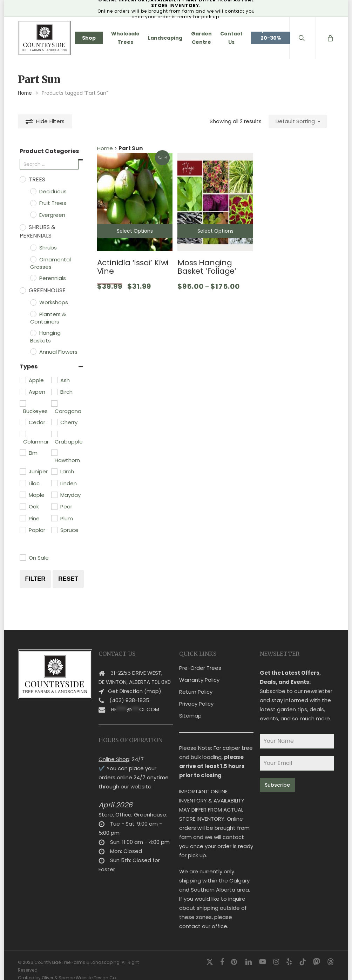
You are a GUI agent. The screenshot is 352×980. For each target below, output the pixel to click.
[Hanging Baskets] (33, 333)
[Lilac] (22, 483)
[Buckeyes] (22, 403)
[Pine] (22, 518)
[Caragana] (54, 403)
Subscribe (277, 776)
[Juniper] (22, 471)
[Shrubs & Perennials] (22, 227)
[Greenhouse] (22, 290)
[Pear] (54, 506)
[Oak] (22, 506)
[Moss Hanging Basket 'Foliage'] (215, 202)
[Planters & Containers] (33, 314)
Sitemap (190, 707)
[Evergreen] (33, 214)
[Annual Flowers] (33, 351)
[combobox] (298, 121)
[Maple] (22, 494)
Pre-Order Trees (200, 659)
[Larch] (54, 471)
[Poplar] (22, 530)
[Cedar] (22, 422)
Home (25, 93)
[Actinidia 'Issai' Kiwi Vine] (135, 202)
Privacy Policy (196, 695)
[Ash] (54, 380)
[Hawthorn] (54, 452)
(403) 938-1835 (129, 691)
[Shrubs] (33, 247)
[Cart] (330, 38)
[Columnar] (22, 434)
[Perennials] (33, 278)
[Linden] (54, 483)
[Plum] (54, 518)
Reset (68, 579)
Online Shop (114, 750)
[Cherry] (54, 422)
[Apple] (22, 380)
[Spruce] (54, 530)
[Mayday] (54, 494)
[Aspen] (22, 392)
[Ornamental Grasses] (33, 259)
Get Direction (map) (135, 682)
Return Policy (196, 683)
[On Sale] (22, 557)
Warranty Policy (199, 671)
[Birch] (54, 392)
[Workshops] (33, 302)
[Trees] (22, 179)
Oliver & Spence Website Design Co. (79, 969)
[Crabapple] (54, 434)
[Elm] (22, 452)
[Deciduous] (33, 191)
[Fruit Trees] (33, 203)
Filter (35, 579)
